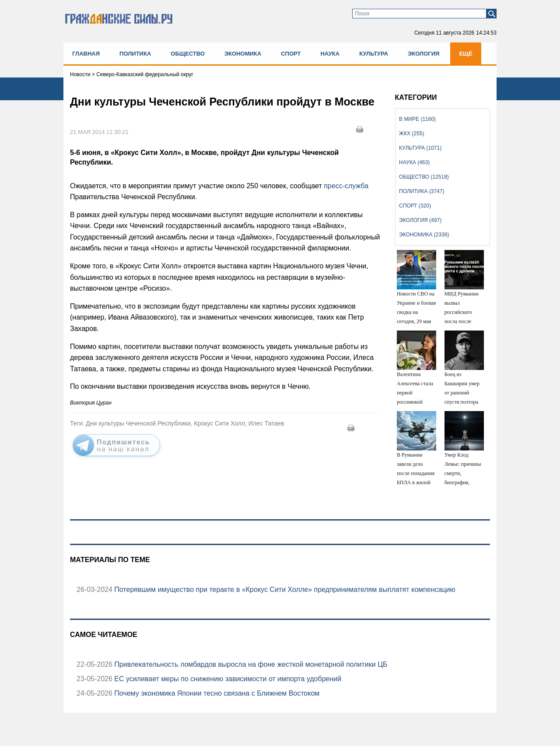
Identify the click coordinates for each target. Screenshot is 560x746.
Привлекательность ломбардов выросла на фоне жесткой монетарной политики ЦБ (250, 664)
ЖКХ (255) (411, 134)
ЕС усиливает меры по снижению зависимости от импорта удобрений (227, 679)
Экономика (243, 54)
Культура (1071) (420, 148)
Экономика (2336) (424, 235)
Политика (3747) (422, 191)
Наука (330, 54)
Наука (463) (414, 162)
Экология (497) (420, 220)
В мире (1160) (417, 119)
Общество (188, 54)
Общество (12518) (424, 177)
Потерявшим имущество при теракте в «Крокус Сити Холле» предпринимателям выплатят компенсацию (284, 589)
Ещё (466, 54)
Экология (423, 54)
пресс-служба (346, 186)
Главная (86, 54)
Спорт (291, 54)
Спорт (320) (415, 206)
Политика (135, 54)
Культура (374, 54)
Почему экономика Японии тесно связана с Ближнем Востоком (216, 693)
